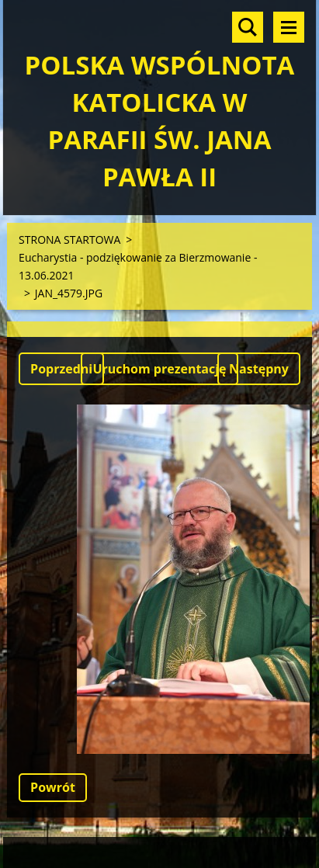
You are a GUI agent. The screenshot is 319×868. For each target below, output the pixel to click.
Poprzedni (61, 369)
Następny (259, 369)
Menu (289, 27)
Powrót (53, 787)
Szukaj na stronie (248, 27)
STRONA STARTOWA (69, 240)
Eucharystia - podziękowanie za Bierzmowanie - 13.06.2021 (138, 266)
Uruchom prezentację (159, 369)
